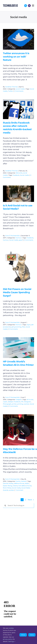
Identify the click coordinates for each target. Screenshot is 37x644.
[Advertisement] (18, 539)
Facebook (16, 175)
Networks (19, 173)
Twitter (10, 91)
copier (5, 402)
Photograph (7, 404)
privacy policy (8, 639)
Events (18, 481)
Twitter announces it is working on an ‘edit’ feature (16, 57)
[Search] (5, 506)
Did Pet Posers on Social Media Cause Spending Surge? (17, 292)
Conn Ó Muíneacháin (12, 236)
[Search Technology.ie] (18, 506)
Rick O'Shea (7, 488)
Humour (18, 238)
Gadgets (18, 400)
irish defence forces (25, 486)
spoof (21, 240)
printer (14, 404)
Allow (23, 635)
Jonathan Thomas (11, 87)
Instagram (27, 402)
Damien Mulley (8, 483)
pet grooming (16, 327)
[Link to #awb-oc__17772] (26, 6)
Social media (24, 175)
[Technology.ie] (10, 5)
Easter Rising (7, 486)
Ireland (15, 486)
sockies (11, 490)
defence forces (19, 483)
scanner (26, 404)
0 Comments (19, 91)
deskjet (10, 402)
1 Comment (19, 490)
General (24, 481)
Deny (32, 635)
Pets (24, 327)
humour (6, 240)
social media (20, 89)
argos (29, 325)
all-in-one (30, 400)
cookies (11, 628)
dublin (27, 483)
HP (22, 402)
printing (20, 404)
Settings (12, 641)
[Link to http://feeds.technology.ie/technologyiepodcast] (29, 6)
